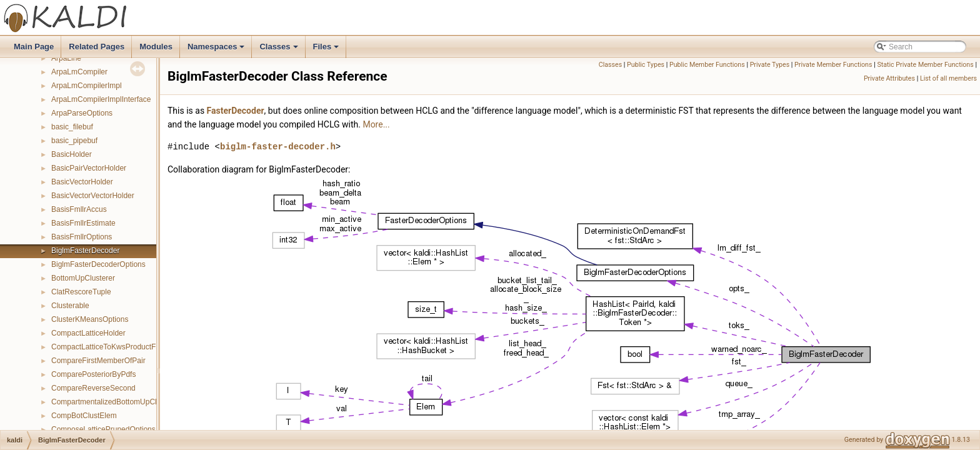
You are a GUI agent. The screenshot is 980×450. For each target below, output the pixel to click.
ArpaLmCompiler (79, 72)
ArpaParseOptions (82, 113)
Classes (279, 50)
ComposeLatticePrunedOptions (103, 429)
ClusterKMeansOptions (90, 319)
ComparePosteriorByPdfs (93, 374)
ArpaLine (66, 58)
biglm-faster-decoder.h (278, 147)
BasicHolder (72, 154)
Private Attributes (889, 78)
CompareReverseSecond (93, 388)
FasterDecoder (236, 111)
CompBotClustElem (84, 416)
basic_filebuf (72, 127)
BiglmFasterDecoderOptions (98, 264)
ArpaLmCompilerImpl (87, 86)
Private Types (770, 65)
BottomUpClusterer (83, 278)
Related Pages (97, 47)
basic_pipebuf (74, 141)
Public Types (646, 65)
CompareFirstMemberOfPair (98, 361)
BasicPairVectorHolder (89, 168)
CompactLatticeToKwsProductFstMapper (119, 347)
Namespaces (217, 50)
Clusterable (70, 306)
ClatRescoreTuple (81, 292)
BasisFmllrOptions (82, 237)
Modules (156, 47)
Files (327, 50)
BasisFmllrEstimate (83, 223)
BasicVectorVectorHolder (93, 196)
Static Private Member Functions (925, 65)
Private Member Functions (833, 65)
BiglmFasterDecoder (85, 251)
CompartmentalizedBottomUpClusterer (116, 402)
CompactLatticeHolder (88, 333)
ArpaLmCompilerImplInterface (101, 99)
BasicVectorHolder (82, 182)
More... (376, 124)
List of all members (948, 78)
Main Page (34, 47)
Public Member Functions (707, 65)
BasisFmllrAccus (79, 209)
